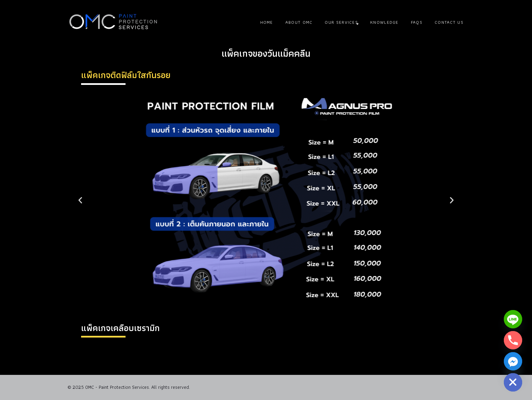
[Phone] (513, 340)
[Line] (513, 319)
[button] (80, 200)
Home (267, 22)
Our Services (341, 22)
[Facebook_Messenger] (513, 361)
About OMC (299, 22)
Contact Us (449, 22)
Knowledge (384, 22)
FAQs (417, 22)
